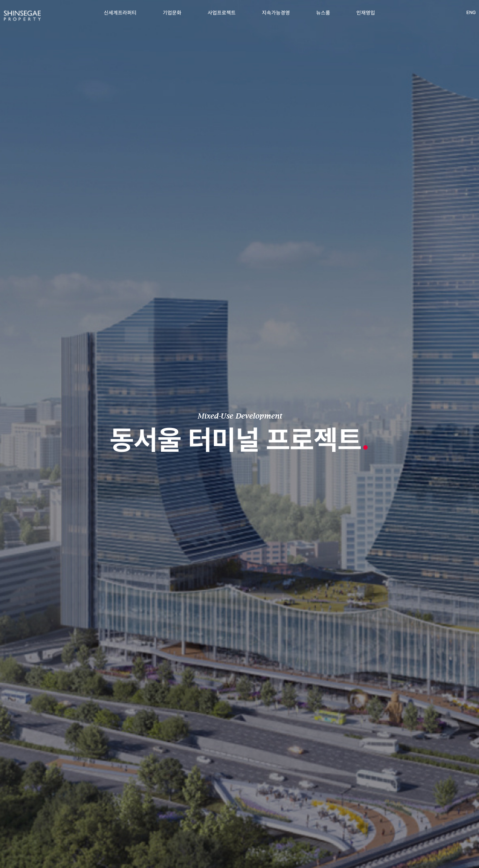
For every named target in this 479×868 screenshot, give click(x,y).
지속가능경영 (276, 19)
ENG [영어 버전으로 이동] (454, 19)
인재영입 (366, 19)
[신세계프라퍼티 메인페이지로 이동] (39, 23)
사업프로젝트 (222, 19)
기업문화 (172, 19)
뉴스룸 (323, 19)
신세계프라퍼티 (120, 19)
